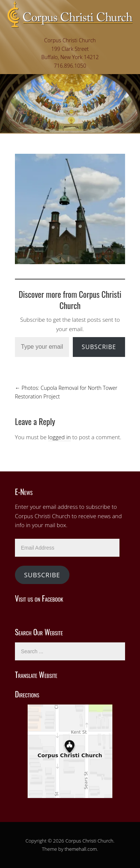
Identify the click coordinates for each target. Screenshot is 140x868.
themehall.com (81, 849)
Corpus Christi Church (89, 841)
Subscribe (99, 347)
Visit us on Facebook (39, 598)
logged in (60, 437)
